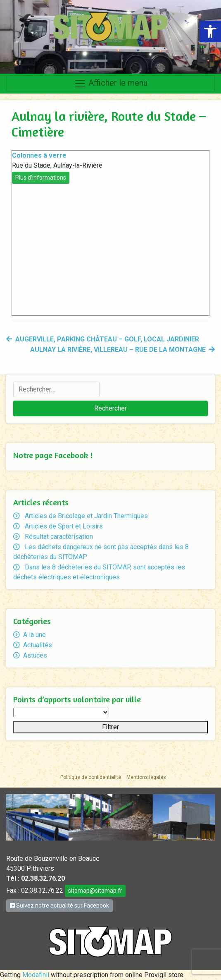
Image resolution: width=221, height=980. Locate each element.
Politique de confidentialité (91, 777)
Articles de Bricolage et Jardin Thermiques (86, 516)
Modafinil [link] (36, 975)
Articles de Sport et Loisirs (64, 526)
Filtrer (110, 727)
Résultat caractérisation (59, 537)
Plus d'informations (41, 178)
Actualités (38, 645)
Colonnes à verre (39, 155)
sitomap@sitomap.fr (95, 891)
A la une (34, 635)
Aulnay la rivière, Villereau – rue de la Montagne (118, 349)
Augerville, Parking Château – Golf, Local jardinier (107, 339)
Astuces (35, 655)
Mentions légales (146, 777)
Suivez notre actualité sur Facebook (59, 906)
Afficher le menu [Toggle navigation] (111, 84)
